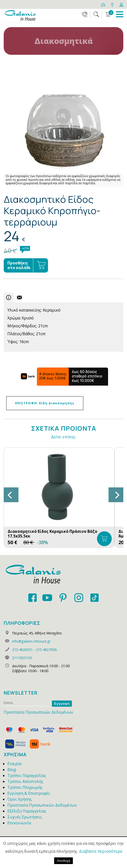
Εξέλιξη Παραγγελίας (27, 811)
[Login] (121, 4)
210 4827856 (46, 650)
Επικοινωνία (19, 823)
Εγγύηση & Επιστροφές (29, 793)
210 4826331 (22, 650)
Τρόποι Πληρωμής (25, 787)
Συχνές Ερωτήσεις (25, 817)
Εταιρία (14, 764)
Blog (12, 770)
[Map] (113, 4)
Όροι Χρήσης (20, 799)
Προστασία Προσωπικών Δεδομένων (38, 712)
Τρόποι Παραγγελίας (27, 776)
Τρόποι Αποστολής (25, 781)
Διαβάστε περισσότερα (101, 851)
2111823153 (22, 658)
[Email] (103, 4)
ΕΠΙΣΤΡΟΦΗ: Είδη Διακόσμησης (45, 403)
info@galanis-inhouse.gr (31, 641)
